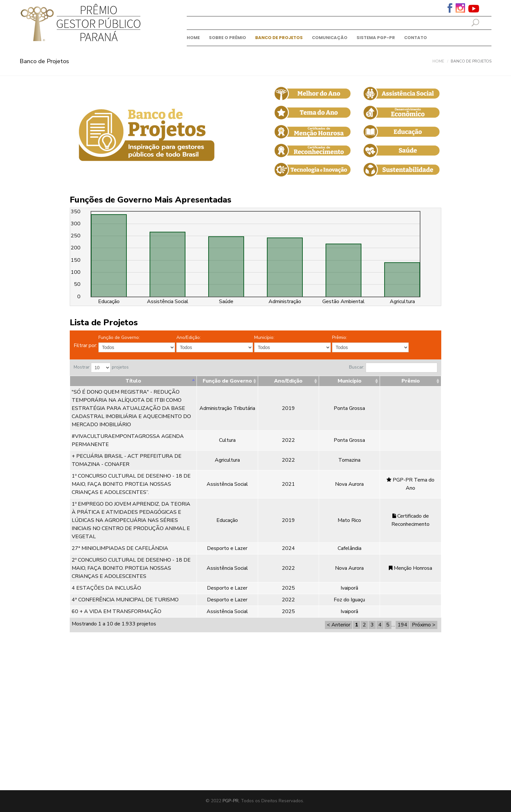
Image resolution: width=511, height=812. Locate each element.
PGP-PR (231, 801)
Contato (416, 38)
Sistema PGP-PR (376, 38)
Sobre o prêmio (227, 38)
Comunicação (330, 38)
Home (193, 38)
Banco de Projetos (279, 38)
